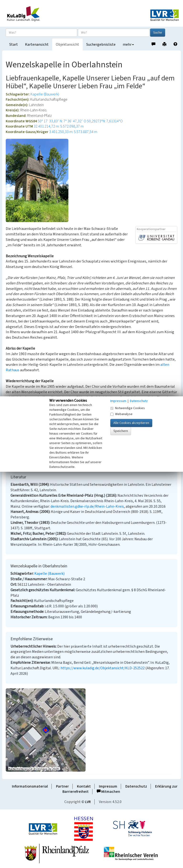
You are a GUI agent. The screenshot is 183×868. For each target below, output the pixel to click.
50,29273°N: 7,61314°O (105, 121)
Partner (62, 786)
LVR (88, 802)
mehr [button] (128, 45)
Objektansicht (67, 45)
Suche (158, 33)
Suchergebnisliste (101, 45)
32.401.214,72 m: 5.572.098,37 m (59, 126)
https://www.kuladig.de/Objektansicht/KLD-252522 (103, 668)
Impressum (108, 786)
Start (14, 45)
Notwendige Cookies (128, 408)
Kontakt (84, 786)
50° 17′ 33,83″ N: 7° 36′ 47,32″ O (62, 121)
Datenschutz (136, 786)
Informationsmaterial (30, 786)
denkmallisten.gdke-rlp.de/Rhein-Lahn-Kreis (87, 506)
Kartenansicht (37, 45)
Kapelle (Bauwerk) (45, 94)
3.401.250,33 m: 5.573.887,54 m (73, 132)
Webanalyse (121, 414)
